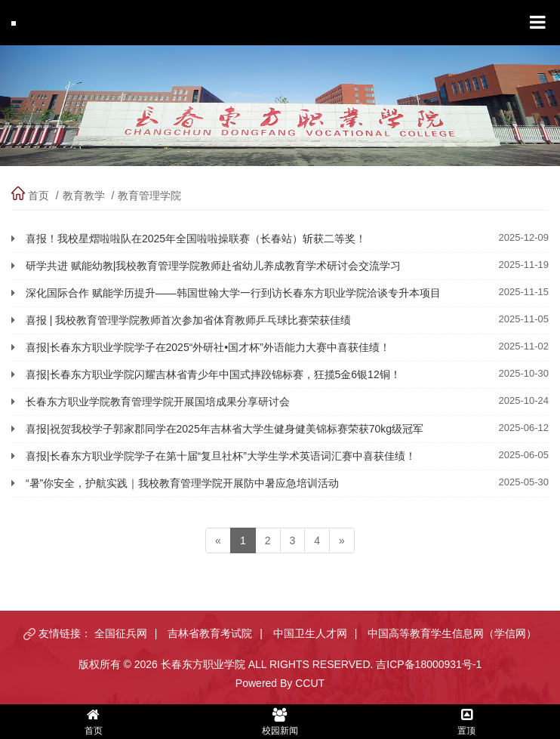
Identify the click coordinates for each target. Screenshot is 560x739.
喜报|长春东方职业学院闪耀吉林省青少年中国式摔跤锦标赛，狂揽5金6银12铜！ (213, 374)
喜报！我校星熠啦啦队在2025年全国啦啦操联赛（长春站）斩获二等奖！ (196, 239)
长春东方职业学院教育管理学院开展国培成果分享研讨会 (158, 402)
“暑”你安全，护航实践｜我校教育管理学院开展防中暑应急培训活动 (182, 483)
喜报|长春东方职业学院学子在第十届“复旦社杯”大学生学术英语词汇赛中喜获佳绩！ (221, 456)
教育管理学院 (149, 196)
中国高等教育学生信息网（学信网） (452, 633)
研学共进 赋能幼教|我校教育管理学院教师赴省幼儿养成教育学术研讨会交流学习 (214, 266)
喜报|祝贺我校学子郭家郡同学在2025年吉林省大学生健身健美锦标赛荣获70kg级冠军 (225, 429)
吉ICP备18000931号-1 (429, 664)
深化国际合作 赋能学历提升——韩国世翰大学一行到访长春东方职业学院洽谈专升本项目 (233, 293)
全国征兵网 (121, 633)
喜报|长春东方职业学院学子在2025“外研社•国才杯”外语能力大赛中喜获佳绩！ (208, 347)
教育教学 (84, 196)
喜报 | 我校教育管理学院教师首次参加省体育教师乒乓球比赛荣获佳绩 (188, 320)
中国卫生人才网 (310, 633)
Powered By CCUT (280, 683)
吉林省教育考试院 (210, 633)
